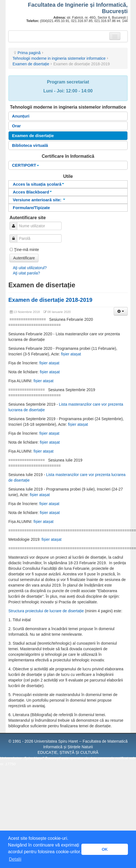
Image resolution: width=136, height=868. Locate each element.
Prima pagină (29, 53)
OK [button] (105, 849)
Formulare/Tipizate (31, 208)
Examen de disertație (31, 64)
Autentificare (24, 258)
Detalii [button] (15, 859)
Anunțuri (21, 116)
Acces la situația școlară (38, 184)
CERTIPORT (25, 165)
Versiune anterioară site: (39, 200)
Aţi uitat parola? (26, 273)
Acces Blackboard (32, 192)
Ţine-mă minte (26, 250)
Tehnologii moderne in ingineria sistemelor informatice (59, 58)
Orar (16, 126)
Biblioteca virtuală (30, 145)
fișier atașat (71, 354)
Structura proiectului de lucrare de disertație (46, 611)
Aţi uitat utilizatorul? (30, 268)
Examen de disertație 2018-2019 (50, 300)
